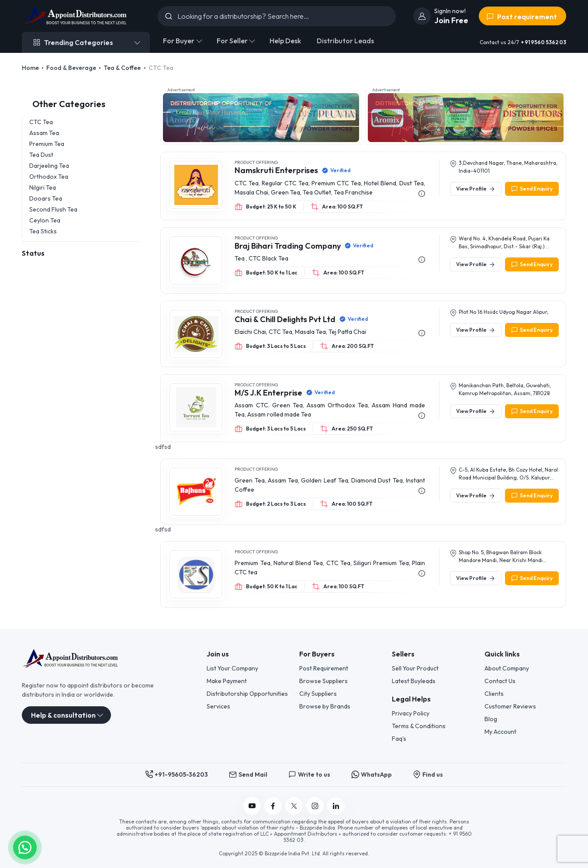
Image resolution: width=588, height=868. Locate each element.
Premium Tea (47, 144)
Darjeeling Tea (49, 166)
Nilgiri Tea (43, 187)
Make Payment (227, 681)
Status (33, 253)
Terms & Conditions (419, 726)
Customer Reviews (510, 706)
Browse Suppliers (323, 681)
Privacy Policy (411, 713)
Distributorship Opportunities (247, 694)
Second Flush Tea (53, 209)
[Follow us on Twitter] (294, 806)
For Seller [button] (232, 41)
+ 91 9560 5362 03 (543, 42)
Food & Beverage (71, 68)
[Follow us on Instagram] (315, 806)
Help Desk (285, 41)
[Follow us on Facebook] (273, 806)
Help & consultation (63, 715)
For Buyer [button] (179, 41)
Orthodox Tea (49, 177)
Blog (491, 719)
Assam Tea (44, 133)
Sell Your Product (415, 668)
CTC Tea (41, 122)
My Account (500, 732)
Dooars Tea (46, 198)
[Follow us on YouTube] (252, 806)
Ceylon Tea (45, 220)
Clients (494, 694)
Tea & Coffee (122, 68)
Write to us (309, 775)
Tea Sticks (43, 231)
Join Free (451, 20)
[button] (25, 847)
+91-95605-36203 (176, 775)
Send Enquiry (532, 189)
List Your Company (232, 668)
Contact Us (500, 681)
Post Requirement (324, 668)
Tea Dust (41, 155)
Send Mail (248, 775)
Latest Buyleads (414, 681)
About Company (507, 668)
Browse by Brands (325, 706)
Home (30, 68)
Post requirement (522, 17)
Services (218, 706)
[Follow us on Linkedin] (336, 806)
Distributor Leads (345, 41)
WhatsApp (372, 775)
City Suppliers (318, 694)
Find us (428, 775)
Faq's (399, 739)
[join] (422, 16)
